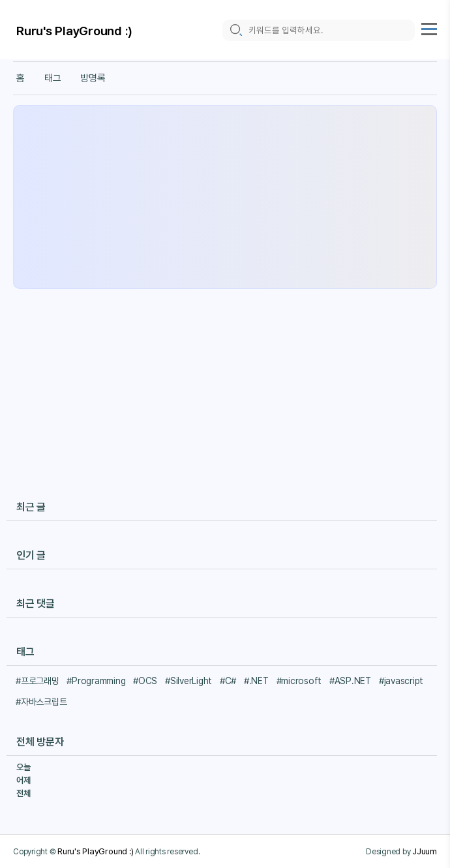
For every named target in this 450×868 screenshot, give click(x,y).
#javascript (401, 681)
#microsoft (299, 681)
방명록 (93, 78)
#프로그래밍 (37, 681)
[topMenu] (429, 27)
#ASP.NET (350, 681)
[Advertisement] (225, 197)
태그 (53, 78)
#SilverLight (188, 681)
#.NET (256, 681)
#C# (228, 681)
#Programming (96, 681)
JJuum (425, 851)
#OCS (145, 681)
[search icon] (235, 30)
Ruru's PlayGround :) (74, 31)
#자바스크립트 (41, 702)
